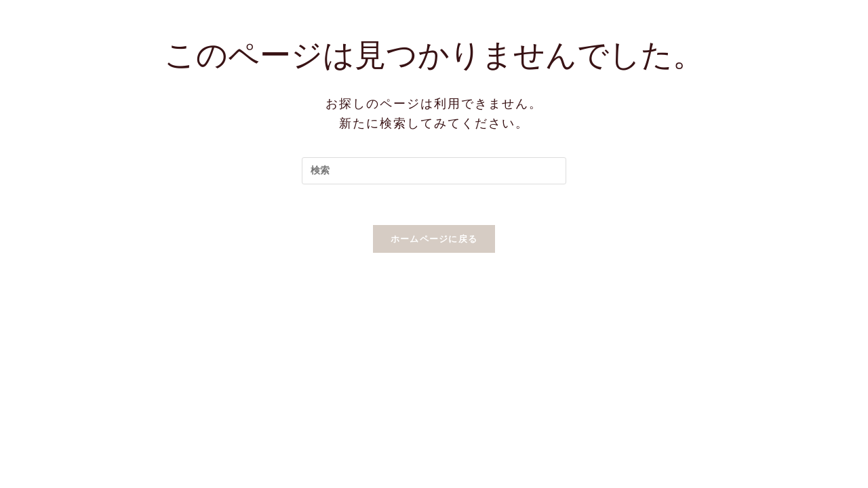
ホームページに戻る (434, 239)
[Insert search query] (434, 171)
